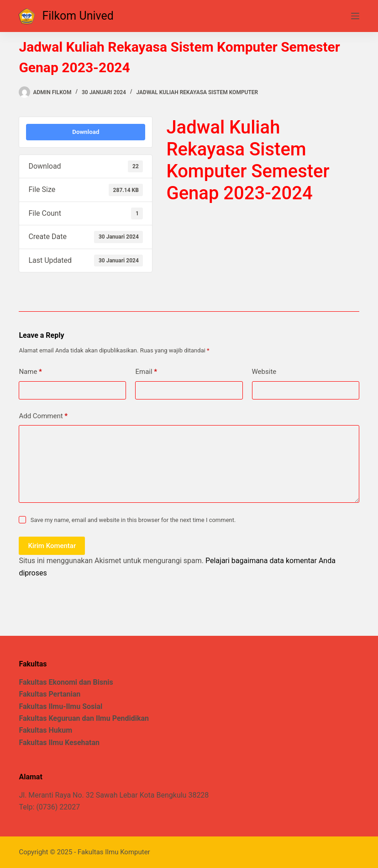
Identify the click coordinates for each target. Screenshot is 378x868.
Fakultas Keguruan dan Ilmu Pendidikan (84, 718)
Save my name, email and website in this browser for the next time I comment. (133, 520)
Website (264, 372)
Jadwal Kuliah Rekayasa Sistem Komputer (197, 92)
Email (146, 372)
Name (30, 372)
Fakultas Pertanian (50, 694)
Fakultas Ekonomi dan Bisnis (66, 682)
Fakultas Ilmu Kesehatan (59, 743)
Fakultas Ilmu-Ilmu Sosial (60, 706)
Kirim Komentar (52, 546)
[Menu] (355, 16)
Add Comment (43, 416)
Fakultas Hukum (45, 730)
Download (86, 132)
